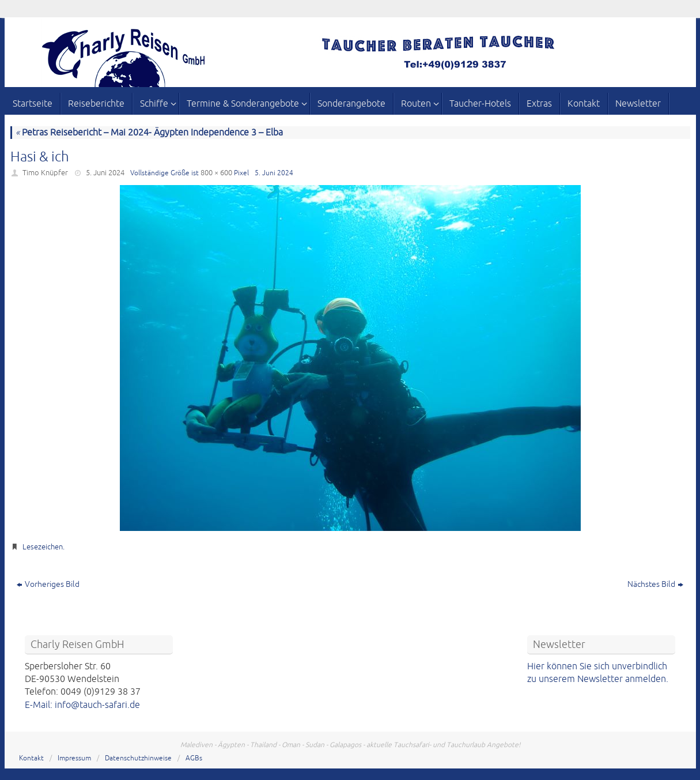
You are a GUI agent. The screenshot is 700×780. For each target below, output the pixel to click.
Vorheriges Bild (48, 584)
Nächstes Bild (655, 584)
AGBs (194, 758)
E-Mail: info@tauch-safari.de (82, 705)
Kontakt (31, 758)
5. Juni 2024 (105, 173)
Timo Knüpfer (45, 173)
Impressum (74, 758)
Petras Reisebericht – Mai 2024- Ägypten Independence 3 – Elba (149, 133)
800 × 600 (216, 173)
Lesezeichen (43, 547)
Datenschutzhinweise (138, 758)
